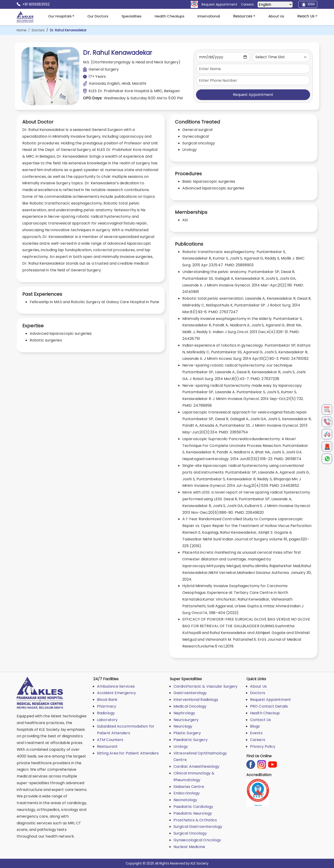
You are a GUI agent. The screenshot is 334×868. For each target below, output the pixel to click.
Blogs (255, 726)
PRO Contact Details (269, 706)
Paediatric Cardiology (193, 807)
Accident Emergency (116, 693)
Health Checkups (170, 16)
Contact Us (260, 720)
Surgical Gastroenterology (198, 827)
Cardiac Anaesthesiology (196, 766)
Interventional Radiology (196, 700)
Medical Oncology (190, 706)
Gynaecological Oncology (197, 840)
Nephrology (184, 713)
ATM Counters (110, 740)
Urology (181, 746)
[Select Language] (275, 5)
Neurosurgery (186, 720)
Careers (258, 740)
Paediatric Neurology (193, 813)
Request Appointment (253, 95)
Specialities (132, 16)
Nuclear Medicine (189, 847)
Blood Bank (107, 700)
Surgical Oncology (190, 833)
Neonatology (185, 800)
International (209, 16)
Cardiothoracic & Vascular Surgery (206, 686)
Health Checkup (265, 713)
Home (22, 30)
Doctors (38, 30)
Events (256, 733)
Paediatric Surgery (191, 740)
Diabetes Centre (189, 787)
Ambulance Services (116, 686)
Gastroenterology (190, 693)
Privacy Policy (263, 746)
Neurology (183, 726)
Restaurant (107, 746)
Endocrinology (187, 793)
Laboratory (107, 720)
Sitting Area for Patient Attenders (128, 753)
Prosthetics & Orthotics (195, 820)
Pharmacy (107, 706)
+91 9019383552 (33, 4)
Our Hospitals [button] (60, 16)
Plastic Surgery (187, 733)
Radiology (106, 713)
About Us (276, 16)
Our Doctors (98, 16)
